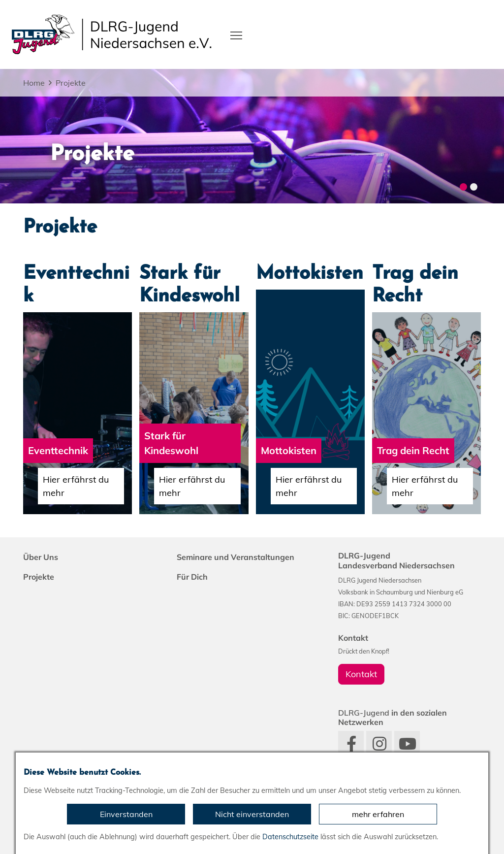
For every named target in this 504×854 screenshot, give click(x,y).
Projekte (71, 83)
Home (34, 83)
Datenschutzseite (290, 837)
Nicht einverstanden (252, 814)
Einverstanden (126, 814)
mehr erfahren (378, 814)
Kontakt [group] (361, 674)
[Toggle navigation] (236, 34)
